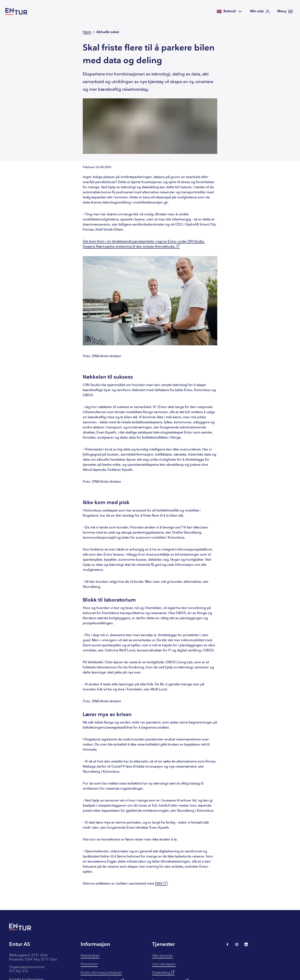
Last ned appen (164, 964)
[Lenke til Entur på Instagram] (237, 944)
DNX (161, 884)
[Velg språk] (230, 11)
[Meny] (285, 11)
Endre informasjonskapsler (101, 973)
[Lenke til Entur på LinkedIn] (246, 944)
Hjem (87, 32)
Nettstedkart (90, 956)
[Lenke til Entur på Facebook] (227, 944)
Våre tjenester (163, 956)
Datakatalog (163, 972)
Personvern (89, 964)
